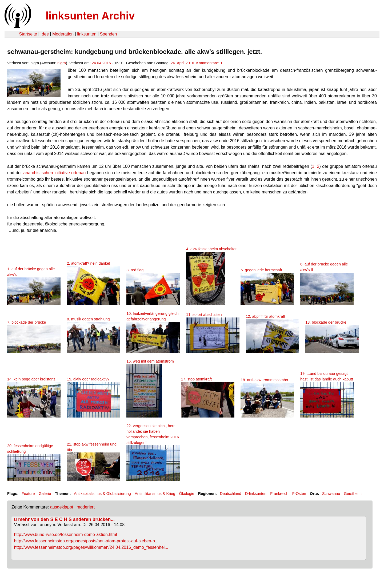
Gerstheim (353, 494)
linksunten (87, 34)
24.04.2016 (101, 63)
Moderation (63, 34)
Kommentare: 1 (209, 63)
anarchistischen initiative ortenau (55, 173)
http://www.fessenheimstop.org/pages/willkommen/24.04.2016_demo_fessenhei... (91, 547)
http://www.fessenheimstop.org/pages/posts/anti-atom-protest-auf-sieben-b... (86, 541)
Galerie (45, 494)
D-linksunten (256, 494)
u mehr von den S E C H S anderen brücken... (64, 519)
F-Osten (299, 494)
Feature (28, 494)
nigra (62, 63)
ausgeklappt (62, 507)
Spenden (108, 34)
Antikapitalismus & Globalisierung (102, 494)
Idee (45, 34)
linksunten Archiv (90, 16)
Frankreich (279, 494)
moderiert (86, 507)
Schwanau (331, 494)
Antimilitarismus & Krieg (155, 494)
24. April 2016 (182, 63)
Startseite (28, 34)
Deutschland (231, 494)
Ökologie (187, 494)
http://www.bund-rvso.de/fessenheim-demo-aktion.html (66, 535)
